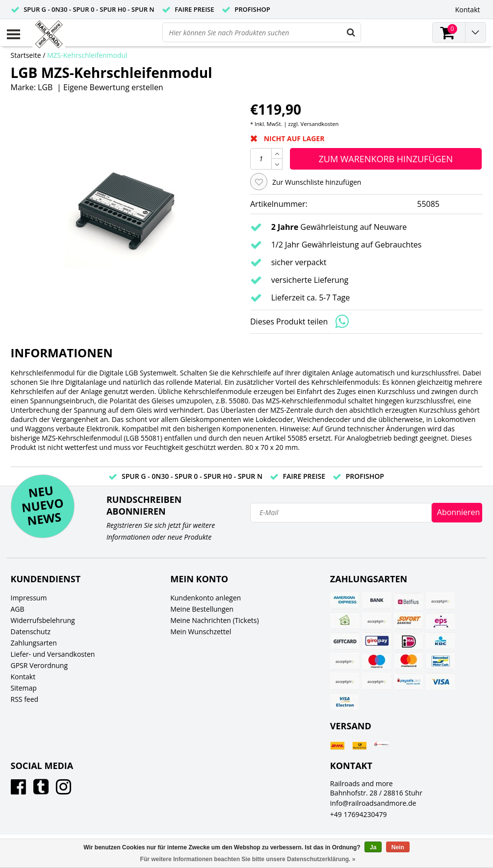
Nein (398, 847)
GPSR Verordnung (39, 665)
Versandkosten (320, 124)
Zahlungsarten (34, 643)
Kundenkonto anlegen (206, 598)
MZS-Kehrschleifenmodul (87, 55)
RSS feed (25, 699)
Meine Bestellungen (202, 609)
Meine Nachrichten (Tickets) (214, 620)
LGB (45, 87)
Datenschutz (31, 632)
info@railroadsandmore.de (373, 803)
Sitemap (24, 688)
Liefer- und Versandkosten (53, 654)
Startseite (26, 55)
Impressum (29, 598)
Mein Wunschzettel (201, 632)
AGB (18, 609)
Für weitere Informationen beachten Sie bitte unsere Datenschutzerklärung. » (248, 859)
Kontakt (23, 677)
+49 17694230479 (359, 814)
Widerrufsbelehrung (43, 620)
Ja (373, 847)
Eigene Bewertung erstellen (113, 87)
